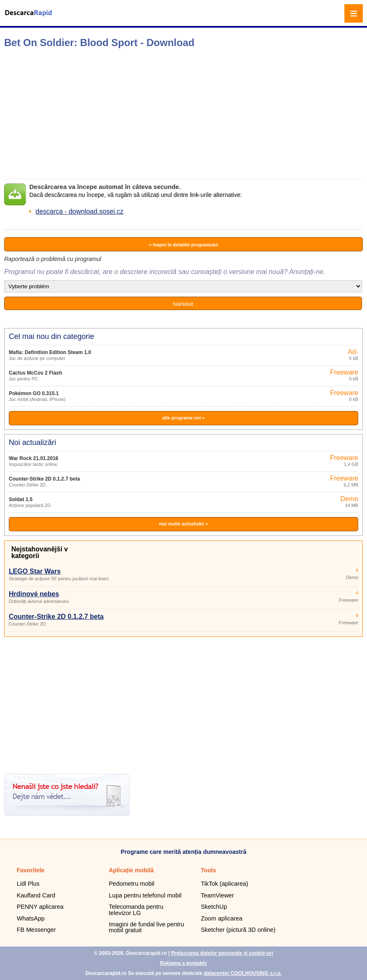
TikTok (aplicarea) (225, 884)
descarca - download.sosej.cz (80, 211)
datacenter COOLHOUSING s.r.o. (243, 973)
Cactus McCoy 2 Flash (35, 373)
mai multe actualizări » (183, 524)
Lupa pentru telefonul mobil (145, 895)
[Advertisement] (132, 114)
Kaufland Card (36, 895)
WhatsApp (31, 918)
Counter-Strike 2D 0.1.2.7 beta (44, 479)
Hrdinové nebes (34, 594)
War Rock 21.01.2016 (33, 458)
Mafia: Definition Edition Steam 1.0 (50, 352)
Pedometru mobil (132, 884)
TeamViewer (217, 895)
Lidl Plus (28, 884)
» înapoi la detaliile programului (183, 245)
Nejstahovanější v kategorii (40, 552)
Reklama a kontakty (183, 963)
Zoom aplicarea (222, 918)
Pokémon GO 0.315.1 (34, 393)
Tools (208, 870)
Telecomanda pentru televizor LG (136, 910)
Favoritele (31, 870)
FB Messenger (36, 930)
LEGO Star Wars (35, 571)
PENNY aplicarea (40, 907)
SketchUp (214, 907)
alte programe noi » (183, 418)
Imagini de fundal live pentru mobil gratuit (146, 927)
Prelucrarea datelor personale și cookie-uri (222, 953)
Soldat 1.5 (21, 499)
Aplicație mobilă (131, 870)
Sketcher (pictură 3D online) (238, 930)
